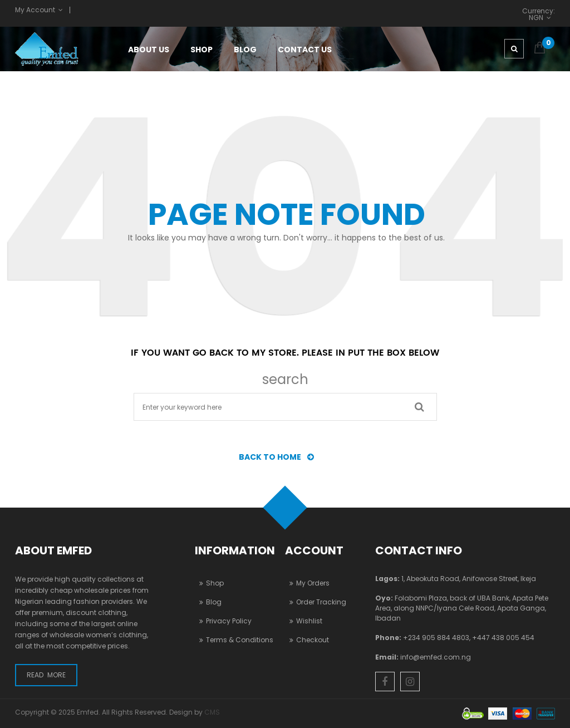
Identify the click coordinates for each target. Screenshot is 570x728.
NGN (536, 17)
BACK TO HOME (279, 457)
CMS (212, 712)
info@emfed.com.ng (436, 657)
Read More (46, 675)
